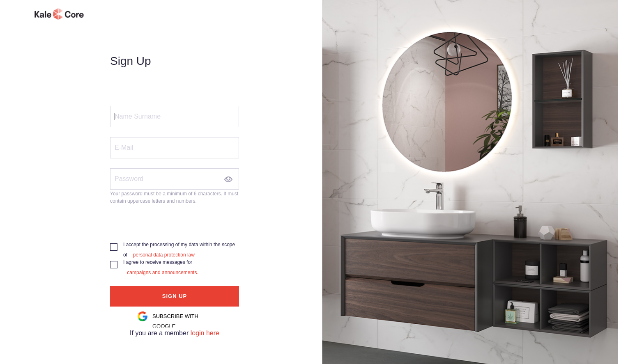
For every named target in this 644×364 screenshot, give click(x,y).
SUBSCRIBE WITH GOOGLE (175, 321)
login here (205, 333)
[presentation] (172, 220)
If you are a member (160, 333)
